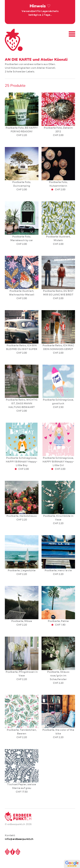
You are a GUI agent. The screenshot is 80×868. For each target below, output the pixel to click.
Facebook (13, 852)
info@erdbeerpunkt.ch (19, 839)
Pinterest (18, 852)
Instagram (7, 852)
